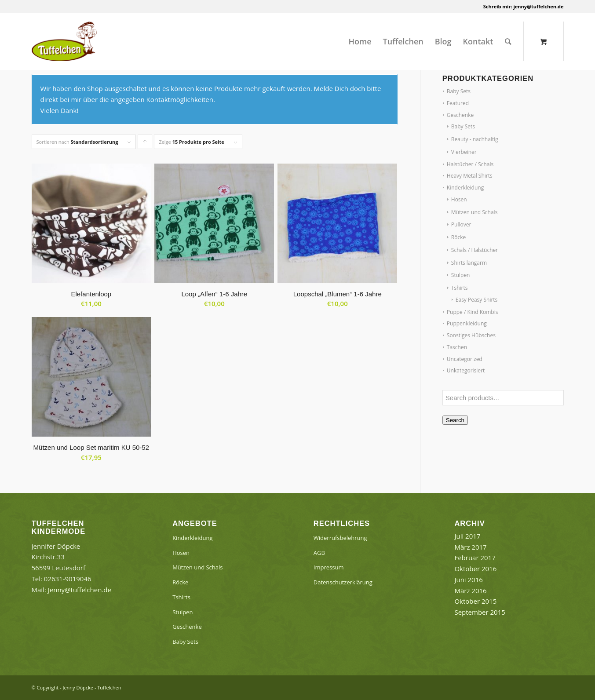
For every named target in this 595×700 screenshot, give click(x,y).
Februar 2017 (475, 558)
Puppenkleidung (467, 323)
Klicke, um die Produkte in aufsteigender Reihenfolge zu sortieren (145, 144)
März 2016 (470, 591)
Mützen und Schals (475, 212)
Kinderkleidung (465, 188)
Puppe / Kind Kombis (473, 312)
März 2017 (470, 547)
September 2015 (480, 612)
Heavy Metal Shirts (470, 176)
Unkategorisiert (466, 370)
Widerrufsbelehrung (340, 538)
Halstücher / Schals (470, 164)
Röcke (458, 237)
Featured (458, 103)
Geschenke (460, 115)
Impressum (329, 567)
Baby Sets (459, 91)
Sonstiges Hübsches (471, 335)
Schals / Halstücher (475, 250)
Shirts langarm (469, 263)
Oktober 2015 (475, 601)
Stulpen (461, 275)
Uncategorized (465, 359)
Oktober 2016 (475, 569)
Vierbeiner (464, 152)
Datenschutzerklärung (343, 582)
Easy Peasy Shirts (477, 300)
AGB (319, 553)
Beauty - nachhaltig (475, 139)
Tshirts (460, 288)
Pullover (461, 224)
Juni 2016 (468, 580)
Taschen (457, 347)
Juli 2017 (467, 536)
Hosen (459, 199)
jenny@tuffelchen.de (538, 6)
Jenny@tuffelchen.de (80, 590)
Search (455, 420)
